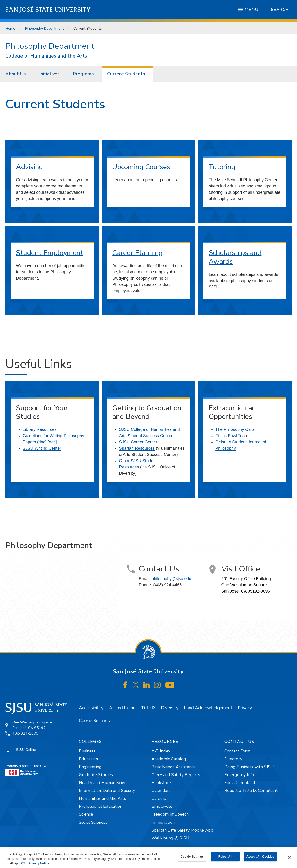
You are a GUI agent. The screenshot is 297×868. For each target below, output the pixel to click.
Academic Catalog (169, 759)
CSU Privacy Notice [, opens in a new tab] (35, 863)
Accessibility (91, 708)
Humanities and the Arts (102, 798)
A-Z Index (161, 751)
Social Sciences (93, 822)
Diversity (170, 708)
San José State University (48, 10)
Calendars (161, 791)
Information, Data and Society (107, 791)
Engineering (90, 767)
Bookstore (161, 783)
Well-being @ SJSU (170, 838)
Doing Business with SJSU (249, 767)
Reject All (225, 857)
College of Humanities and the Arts (46, 56)
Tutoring (222, 167)
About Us (16, 74)
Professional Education (101, 806)
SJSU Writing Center (42, 448)
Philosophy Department (44, 29)
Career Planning (137, 253)
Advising (29, 167)
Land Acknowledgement (208, 708)
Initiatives (49, 74)
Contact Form (237, 751)
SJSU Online (26, 750)
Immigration (163, 822)
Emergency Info (239, 775)
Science (86, 814)
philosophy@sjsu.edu (171, 579)
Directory (233, 759)
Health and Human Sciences (106, 783)
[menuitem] (17, 74)
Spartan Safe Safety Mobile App (182, 830)
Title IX (148, 708)
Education (88, 759)
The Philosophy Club (235, 429)
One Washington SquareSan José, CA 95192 (32, 725)
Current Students (88, 29)
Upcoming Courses (141, 167)
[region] (148, 858)
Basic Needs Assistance (174, 767)
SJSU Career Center (138, 442)
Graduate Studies (96, 775)
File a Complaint (240, 783)
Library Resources (40, 429)
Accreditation (122, 708)
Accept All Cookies (260, 857)
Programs (83, 74)
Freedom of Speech (170, 814)
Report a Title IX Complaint (251, 791)
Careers (159, 798)
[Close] (290, 857)
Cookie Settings (94, 721)
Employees (162, 806)
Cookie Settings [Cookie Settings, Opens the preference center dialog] (192, 857)
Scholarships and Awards (235, 257)
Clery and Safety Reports (176, 775)
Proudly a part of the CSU (26, 770)
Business (87, 751)
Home (10, 29)
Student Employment (50, 253)
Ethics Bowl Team (232, 436)
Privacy (245, 708)
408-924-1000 (25, 733)
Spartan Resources (137, 448)
